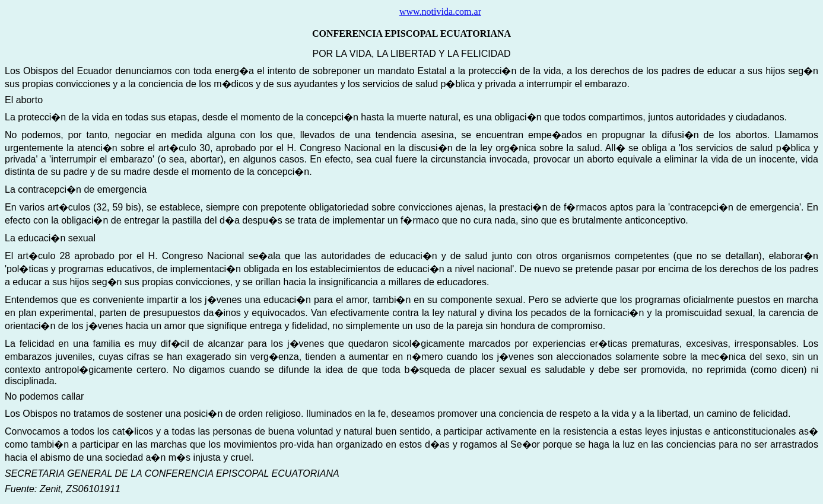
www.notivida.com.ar (440, 12)
